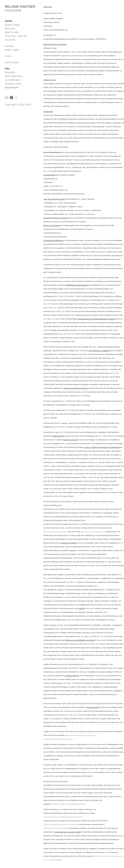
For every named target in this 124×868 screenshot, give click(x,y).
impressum (12, 87)
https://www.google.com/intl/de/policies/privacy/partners (64, 817)
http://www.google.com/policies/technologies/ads (61, 824)
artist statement (13, 76)
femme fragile (12, 25)
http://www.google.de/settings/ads (56, 828)
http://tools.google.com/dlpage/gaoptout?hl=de (69, 804)
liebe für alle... (13, 32)
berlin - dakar (12, 50)
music (8, 56)
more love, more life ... (17, 36)
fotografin (10, 72)
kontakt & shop (13, 84)
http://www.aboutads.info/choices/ (55, 532)
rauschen (10, 40)
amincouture (12, 62)
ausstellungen (13, 80)
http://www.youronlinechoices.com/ (93, 532)
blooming (10, 28)
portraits (9, 46)
